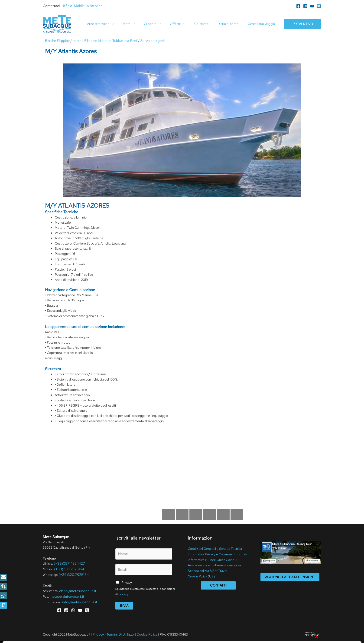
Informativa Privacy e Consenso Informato (218, 554)
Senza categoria (146, 41)
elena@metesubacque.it (77, 590)
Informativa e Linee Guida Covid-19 (213, 559)
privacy (123, 593)
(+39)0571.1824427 (68, 563)
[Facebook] (298, 6)
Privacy (127, 581)
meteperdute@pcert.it (66, 595)
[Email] (319, 6)
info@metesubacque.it (78, 600)
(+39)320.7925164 (68, 568)
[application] (130, 24)
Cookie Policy (143, 633)
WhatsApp (94, 6)
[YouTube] (312, 6)
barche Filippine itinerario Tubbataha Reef (101, 41)
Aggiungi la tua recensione (290, 577)
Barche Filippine (57, 41)
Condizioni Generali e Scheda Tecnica (215, 548)
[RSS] (87, 608)
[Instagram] (305, 6)
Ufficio (67, 6)
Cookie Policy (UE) (201, 574)
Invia (124, 604)
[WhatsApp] (73, 608)
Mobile (79, 6)
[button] (3, 605)
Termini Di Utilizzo (118, 633)
